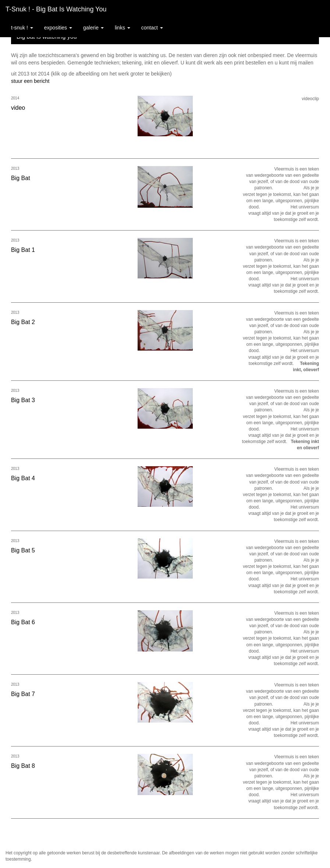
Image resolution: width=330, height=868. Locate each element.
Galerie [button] (93, 28)
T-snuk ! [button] (22, 28)
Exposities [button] (58, 28)
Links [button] (123, 28)
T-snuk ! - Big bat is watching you (56, 9)
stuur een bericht (30, 81)
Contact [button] (152, 28)
